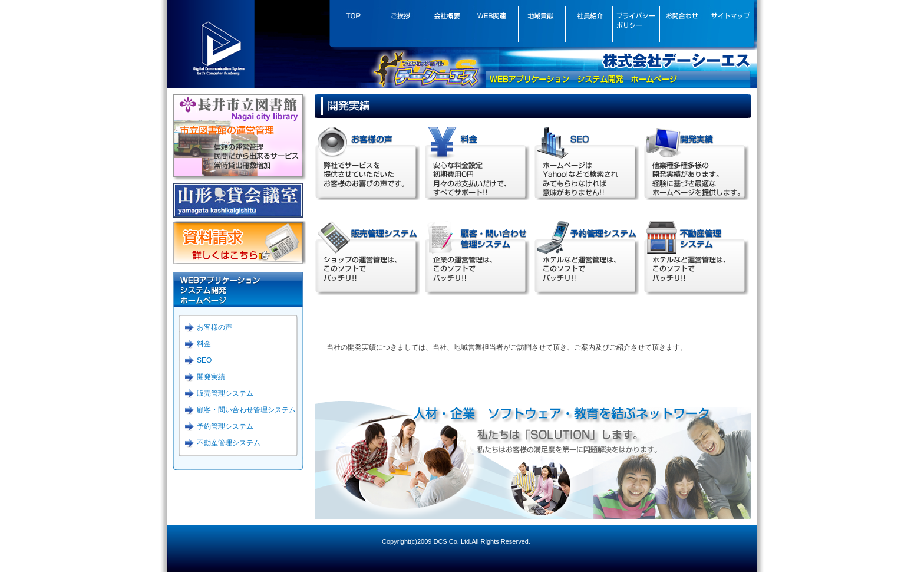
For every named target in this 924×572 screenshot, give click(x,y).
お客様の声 (214, 327)
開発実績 (211, 377)
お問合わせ (683, 25)
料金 (204, 344)
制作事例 (696, 162)
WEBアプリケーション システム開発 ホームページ (238, 290)
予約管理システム (225, 426)
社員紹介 (589, 25)
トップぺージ (353, 25)
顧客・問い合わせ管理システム (246, 410)
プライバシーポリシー (636, 25)
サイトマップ (732, 25)
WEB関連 (494, 25)
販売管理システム (225, 393)
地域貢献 (542, 25)
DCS (211, 44)
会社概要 (447, 25)
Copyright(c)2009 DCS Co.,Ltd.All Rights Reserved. (456, 541)
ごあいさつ (400, 25)
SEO (204, 360)
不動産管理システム (229, 443)
